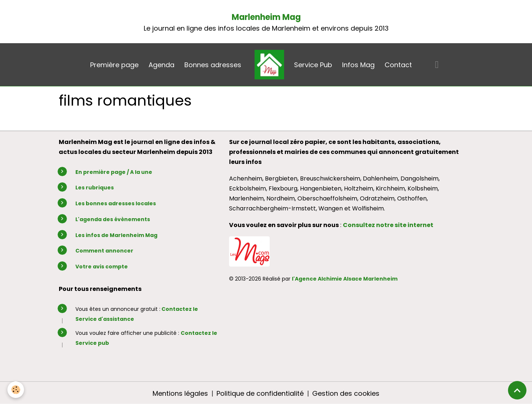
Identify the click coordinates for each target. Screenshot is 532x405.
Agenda (161, 65)
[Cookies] (16, 390)
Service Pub (313, 65)
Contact (398, 65)
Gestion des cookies (346, 393)
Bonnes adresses (213, 65)
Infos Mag (358, 65)
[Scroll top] (517, 390)
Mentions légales (180, 393)
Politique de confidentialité (260, 393)
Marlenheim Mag (266, 17)
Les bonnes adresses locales (116, 203)
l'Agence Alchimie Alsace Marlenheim (345, 279)
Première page (114, 65)
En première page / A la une (114, 172)
